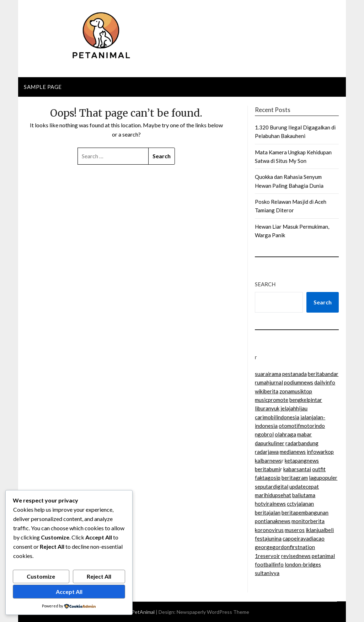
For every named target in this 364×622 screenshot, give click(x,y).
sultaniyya (267, 573)
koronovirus (269, 530)
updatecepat (304, 487)
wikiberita (267, 391)
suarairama (268, 374)
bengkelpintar (306, 400)
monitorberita (308, 521)
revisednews (296, 556)
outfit (319, 469)
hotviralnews (270, 504)
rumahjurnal (269, 382)
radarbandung (302, 443)
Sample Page (43, 87)
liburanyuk (267, 408)
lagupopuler (323, 478)
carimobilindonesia (277, 417)
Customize (41, 576)
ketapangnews (302, 461)
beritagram (295, 478)
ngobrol (264, 434)
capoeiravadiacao (304, 538)
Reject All (99, 576)
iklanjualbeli (320, 530)
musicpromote (272, 400)
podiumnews (299, 382)
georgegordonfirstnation (285, 547)
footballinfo (269, 564)
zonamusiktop (296, 391)
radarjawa (267, 452)
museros (295, 530)
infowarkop (320, 452)
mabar (304, 434)
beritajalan (268, 512)
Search (265, 284)
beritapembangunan (305, 512)
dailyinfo (325, 382)
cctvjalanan (300, 504)
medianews (293, 452)
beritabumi (267, 469)
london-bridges (303, 564)
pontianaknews (273, 521)
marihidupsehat (273, 495)
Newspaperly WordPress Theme (213, 612)
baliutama (304, 495)
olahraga (285, 434)
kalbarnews (268, 461)
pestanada (295, 374)
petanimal (323, 556)
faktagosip (268, 478)
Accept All (69, 592)
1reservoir (267, 556)
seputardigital (272, 487)
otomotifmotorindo (302, 426)
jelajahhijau (294, 408)
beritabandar (323, 374)
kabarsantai (297, 469)
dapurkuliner (270, 443)
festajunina (268, 538)
